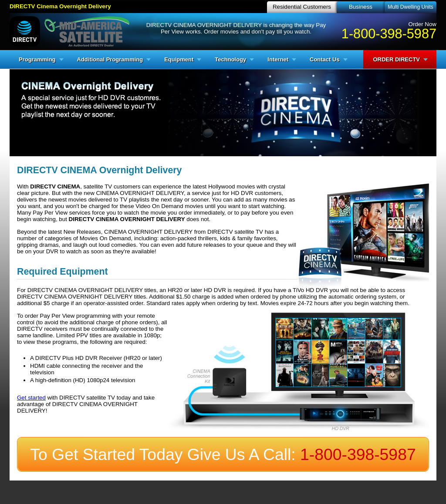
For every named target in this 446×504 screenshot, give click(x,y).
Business (361, 7)
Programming (37, 59)
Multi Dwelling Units (411, 7)
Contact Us (325, 59)
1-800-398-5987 (389, 34)
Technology (230, 59)
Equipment (179, 59)
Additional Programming (110, 59)
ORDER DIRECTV (396, 59)
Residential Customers (302, 7)
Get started (31, 398)
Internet (278, 59)
